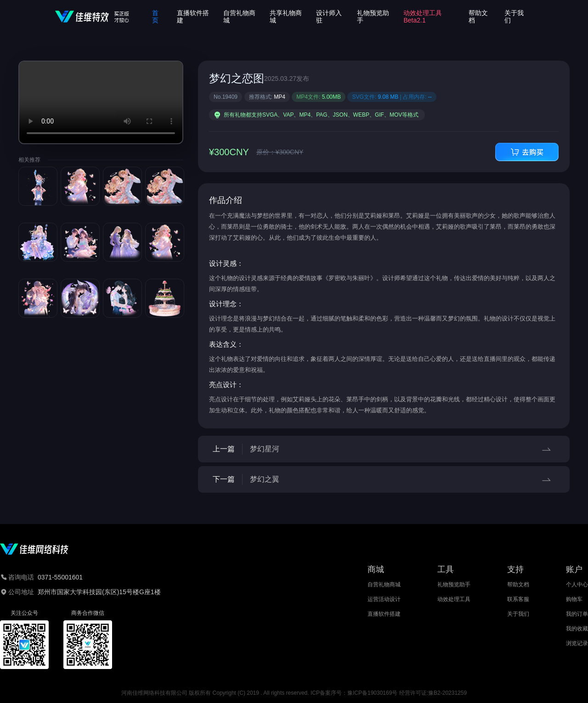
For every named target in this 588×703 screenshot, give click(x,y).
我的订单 (577, 614)
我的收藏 (577, 629)
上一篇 (384, 449)
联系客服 (518, 599)
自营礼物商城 (384, 585)
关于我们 (518, 614)
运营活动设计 (384, 599)
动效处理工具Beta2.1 (423, 17)
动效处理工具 (454, 599)
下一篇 (384, 479)
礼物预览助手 (454, 585)
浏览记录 (577, 643)
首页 (155, 17)
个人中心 (577, 585)
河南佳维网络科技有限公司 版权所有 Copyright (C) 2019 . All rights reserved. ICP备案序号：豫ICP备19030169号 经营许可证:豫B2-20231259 (294, 693)
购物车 (574, 599)
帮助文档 (518, 585)
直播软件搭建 (384, 614)
